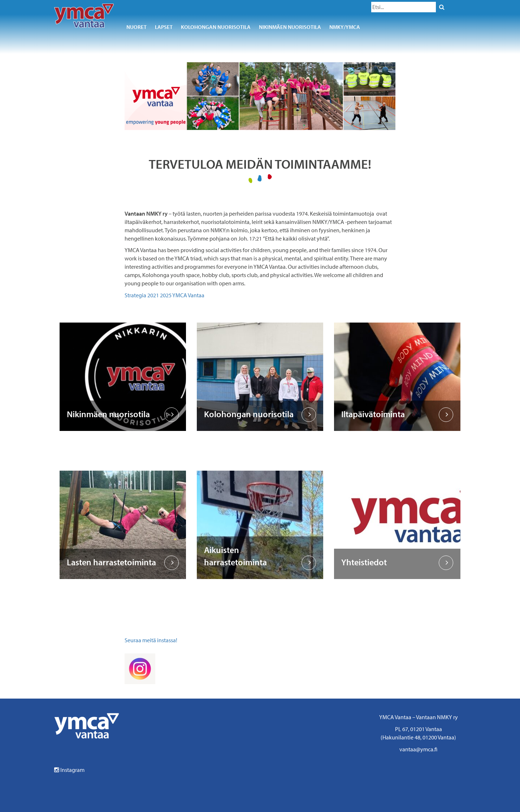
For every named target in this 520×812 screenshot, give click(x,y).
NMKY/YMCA (345, 27)
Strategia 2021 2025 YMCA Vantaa (164, 295)
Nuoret (136, 27)
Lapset (164, 27)
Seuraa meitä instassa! (151, 640)
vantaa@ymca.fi (418, 749)
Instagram (69, 770)
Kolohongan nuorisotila (216, 27)
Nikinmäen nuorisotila (290, 27)
